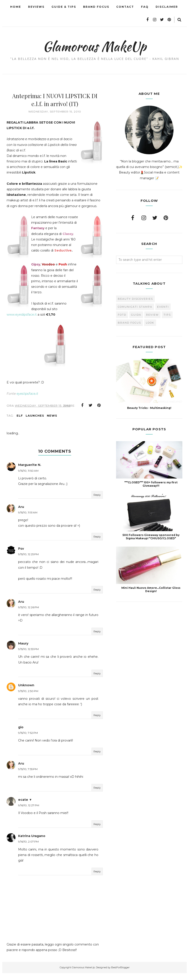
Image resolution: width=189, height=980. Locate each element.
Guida (136, 315)
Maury (23, 650)
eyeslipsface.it (27, 400)
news (52, 422)
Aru (21, 514)
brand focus (129, 323)
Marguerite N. (30, 472)
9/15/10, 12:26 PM (29, 614)
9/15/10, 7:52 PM (28, 740)
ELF (20, 422)
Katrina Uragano (32, 843)
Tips (167, 315)
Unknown (26, 692)
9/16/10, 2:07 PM (28, 848)
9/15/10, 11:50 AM (28, 477)
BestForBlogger (120, 974)
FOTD (122, 315)
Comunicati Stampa (135, 307)
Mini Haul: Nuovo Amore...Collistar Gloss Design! (151, 589)
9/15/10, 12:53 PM (28, 656)
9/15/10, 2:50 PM (28, 698)
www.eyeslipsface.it (48, 316)
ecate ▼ (25, 806)
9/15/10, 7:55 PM (28, 776)
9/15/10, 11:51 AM (28, 519)
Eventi (163, 307)
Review (152, 315)
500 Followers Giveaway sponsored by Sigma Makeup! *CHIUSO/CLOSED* (151, 537)
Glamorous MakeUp (94, 46)
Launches (35, 422)
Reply (97, 502)
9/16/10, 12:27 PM (29, 812)
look (150, 323)
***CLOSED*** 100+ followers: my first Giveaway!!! (151, 484)
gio (21, 734)
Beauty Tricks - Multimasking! (149, 408)
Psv (21, 555)
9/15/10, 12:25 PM (28, 561)
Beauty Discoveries (135, 299)
